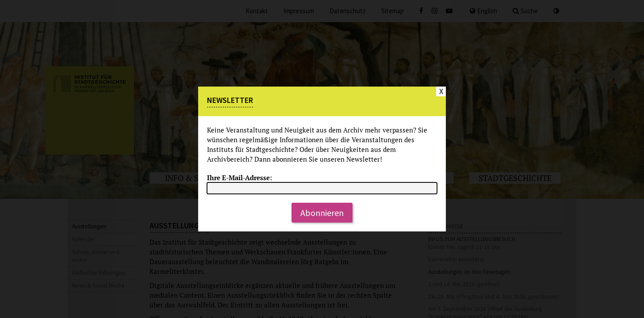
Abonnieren (322, 213)
